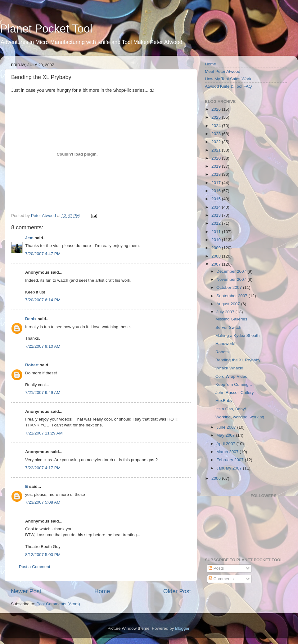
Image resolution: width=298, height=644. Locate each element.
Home (102, 591)
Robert (32, 365)
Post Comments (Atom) (58, 604)
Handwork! (226, 344)
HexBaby (224, 401)
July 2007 (226, 312)
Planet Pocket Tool (46, 29)
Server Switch (228, 327)
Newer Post (26, 591)
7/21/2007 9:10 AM (43, 346)
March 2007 (228, 452)
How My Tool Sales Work (228, 79)
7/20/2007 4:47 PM (43, 254)
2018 (217, 174)
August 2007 (229, 304)
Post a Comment (35, 567)
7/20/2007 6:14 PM (43, 300)
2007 (217, 264)
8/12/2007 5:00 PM (43, 555)
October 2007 (230, 287)
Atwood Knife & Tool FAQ (228, 86)
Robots (222, 352)
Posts (216, 568)
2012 (217, 223)
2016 (217, 191)
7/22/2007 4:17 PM (43, 468)
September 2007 (233, 296)
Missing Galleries (231, 319)
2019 (217, 166)
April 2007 (226, 444)
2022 (217, 142)
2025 (217, 117)
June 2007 (227, 427)
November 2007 (232, 279)
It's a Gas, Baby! (231, 409)
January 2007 (230, 468)
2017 (217, 183)
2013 (217, 215)
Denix (31, 319)
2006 (217, 478)
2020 (217, 158)
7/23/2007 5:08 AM (43, 502)
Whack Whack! (229, 368)
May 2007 (226, 435)
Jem (29, 238)
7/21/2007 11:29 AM (44, 433)
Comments (221, 579)
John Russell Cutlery (235, 393)
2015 (217, 199)
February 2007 (231, 460)
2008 (217, 256)
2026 (217, 109)
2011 (217, 232)
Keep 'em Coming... (234, 384)
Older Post (177, 591)
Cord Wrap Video (231, 376)
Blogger (182, 628)
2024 (217, 126)
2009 (217, 248)
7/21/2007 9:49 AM (43, 393)
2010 (217, 240)
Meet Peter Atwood (223, 71)
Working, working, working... (242, 417)
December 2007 (232, 271)
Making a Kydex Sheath (238, 335)
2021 (217, 150)
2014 (217, 207)
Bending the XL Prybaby (238, 360)
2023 (217, 134)
